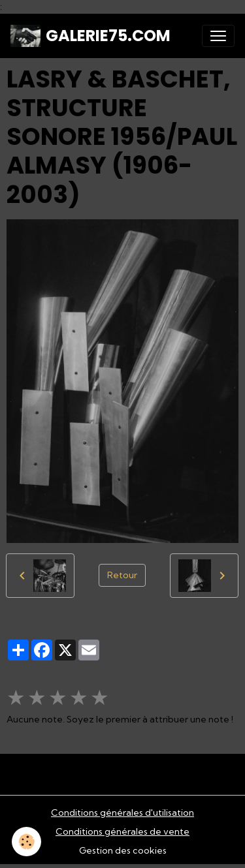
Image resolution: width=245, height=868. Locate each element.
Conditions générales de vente (122, 831)
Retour (122, 575)
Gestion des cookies (123, 850)
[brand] (90, 36)
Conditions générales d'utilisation (122, 813)
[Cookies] (26, 842)
